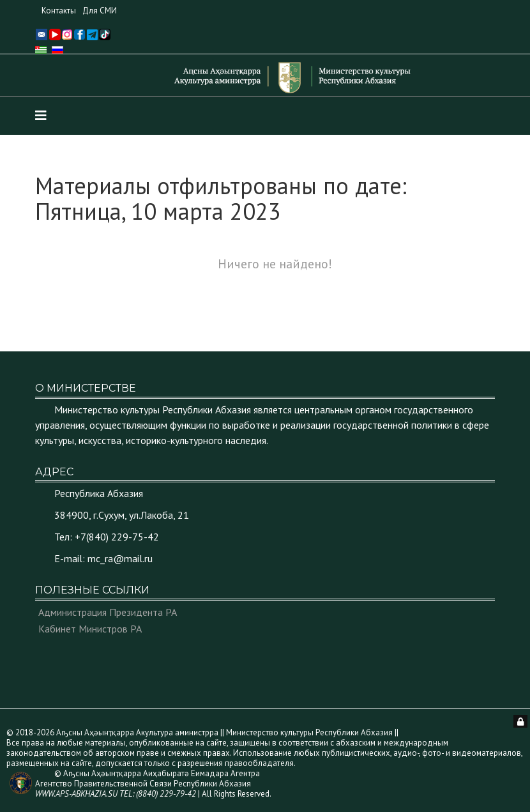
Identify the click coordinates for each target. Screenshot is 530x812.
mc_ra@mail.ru (120, 558)
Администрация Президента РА (108, 612)
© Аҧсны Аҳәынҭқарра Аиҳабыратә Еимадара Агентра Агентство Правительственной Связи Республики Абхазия (148, 784)
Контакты (59, 11)
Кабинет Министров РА (90, 629)
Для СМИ (100, 11)
